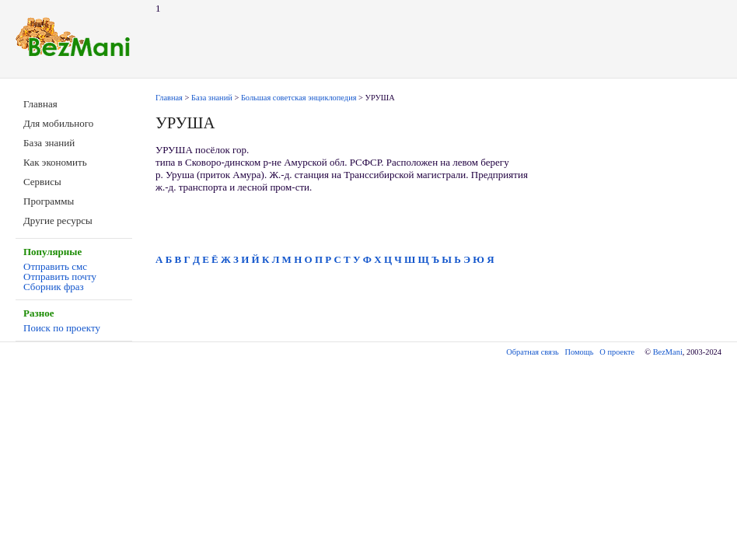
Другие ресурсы (58, 220)
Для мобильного (58, 123)
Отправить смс (55, 266)
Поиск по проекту (62, 328)
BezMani (668, 352)
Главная (40, 104)
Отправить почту (60, 276)
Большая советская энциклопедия (299, 98)
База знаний (49, 143)
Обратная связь (532, 352)
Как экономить (55, 162)
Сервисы (42, 182)
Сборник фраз (54, 287)
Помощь (580, 352)
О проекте (617, 352)
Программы (49, 201)
